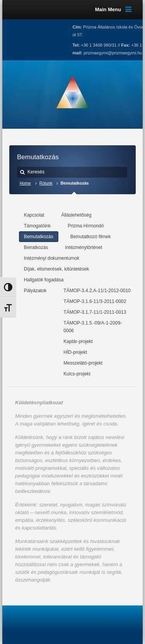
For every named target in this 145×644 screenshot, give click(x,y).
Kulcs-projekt (77, 374)
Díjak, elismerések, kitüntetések (57, 269)
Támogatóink (37, 226)
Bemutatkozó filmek (91, 237)
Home (25, 183)
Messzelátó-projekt (83, 363)
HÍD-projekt (75, 352)
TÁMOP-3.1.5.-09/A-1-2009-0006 (93, 327)
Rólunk (46, 183)
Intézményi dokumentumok (52, 258)
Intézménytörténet (84, 247)
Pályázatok (35, 291)
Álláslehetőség (76, 215)
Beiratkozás (36, 247)
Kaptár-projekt (78, 341)
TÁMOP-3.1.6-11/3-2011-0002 (95, 301)
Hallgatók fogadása (44, 280)
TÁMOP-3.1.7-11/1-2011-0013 (95, 312)
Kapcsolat (34, 215)
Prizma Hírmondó (86, 226)
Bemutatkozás (39, 237)
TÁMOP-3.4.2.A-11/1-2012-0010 (97, 291)
